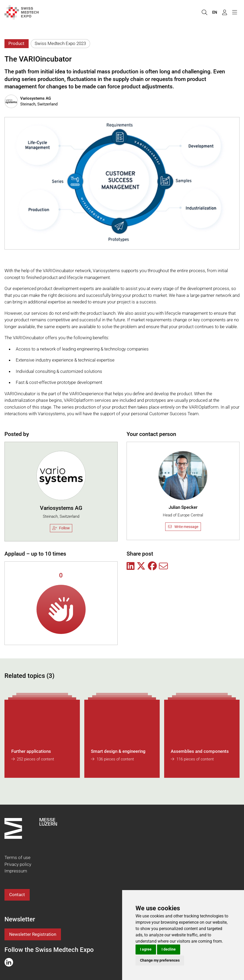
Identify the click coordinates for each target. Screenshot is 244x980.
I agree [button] (146, 949)
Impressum (16, 871)
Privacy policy (18, 864)
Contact (17, 895)
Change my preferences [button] (160, 960)
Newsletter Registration (33, 934)
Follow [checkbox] (61, 528)
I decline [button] (169, 949)
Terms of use (17, 857)
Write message (183, 527)
